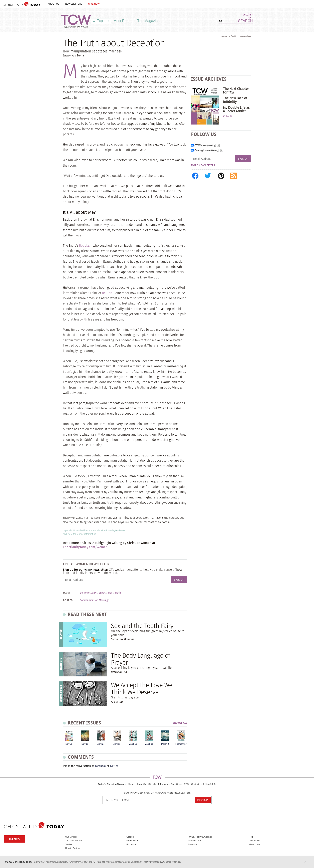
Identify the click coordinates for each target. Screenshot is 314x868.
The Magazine (149, 21)
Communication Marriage (95, 600)
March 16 (149, 744)
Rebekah (85, 246)
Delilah (107, 293)
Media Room (133, 841)
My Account (255, 844)
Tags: (66, 593)
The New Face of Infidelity (235, 100)
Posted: (68, 600)
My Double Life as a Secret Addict (236, 109)
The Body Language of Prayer (140, 659)
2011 (233, 36)
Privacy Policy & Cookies (200, 837)
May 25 (69, 744)
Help (251, 837)
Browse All (180, 723)
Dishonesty (86, 593)
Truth (118, 593)
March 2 (165, 744)
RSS (186, 784)
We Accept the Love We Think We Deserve (142, 688)
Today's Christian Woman (112, 784)
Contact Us (197, 784)
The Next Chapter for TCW (236, 90)
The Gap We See (74, 841)
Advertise (192, 844)
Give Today (14, 839)
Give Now (94, 4)
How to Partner (73, 848)
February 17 (181, 744)
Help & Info (210, 784)
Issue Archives (209, 79)
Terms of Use (194, 841)
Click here (68, 534)
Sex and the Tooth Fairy (142, 626)
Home (224, 36)
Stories (69, 844)
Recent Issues (84, 723)
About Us (54, 4)
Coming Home (207, 150)
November (245, 36)
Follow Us (131, 844)
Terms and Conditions (171, 784)
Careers (130, 837)
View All (228, 117)
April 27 (101, 744)
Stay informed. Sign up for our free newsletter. (157, 793)
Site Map (153, 784)
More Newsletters (203, 165)
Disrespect (100, 593)
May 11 (85, 744)
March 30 (133, 744)
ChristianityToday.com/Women (85, 547)
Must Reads (123, 21)
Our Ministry (71, 837)
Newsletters (74, 4)
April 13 (117, 744)
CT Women (205, 145)
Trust (111, 593)
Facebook (101, 766)
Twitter (114, 766)
